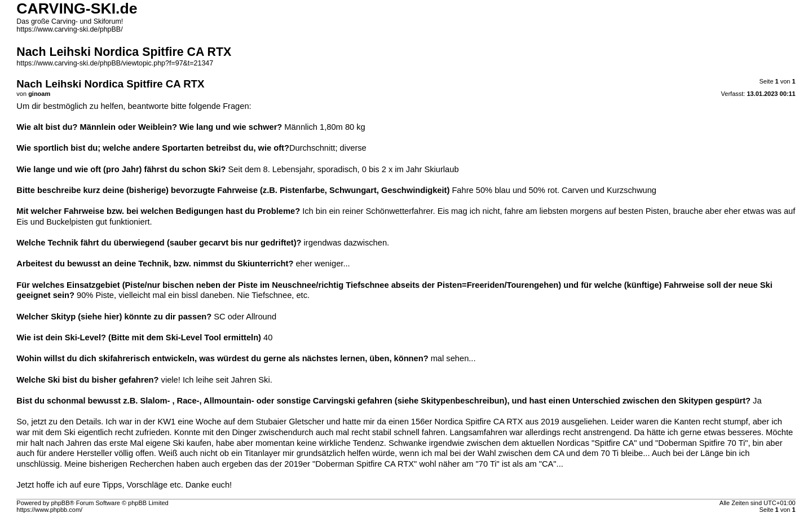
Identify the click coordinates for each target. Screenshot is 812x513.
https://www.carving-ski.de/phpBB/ (69, 29)
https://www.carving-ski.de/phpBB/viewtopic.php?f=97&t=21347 (115, 63)
